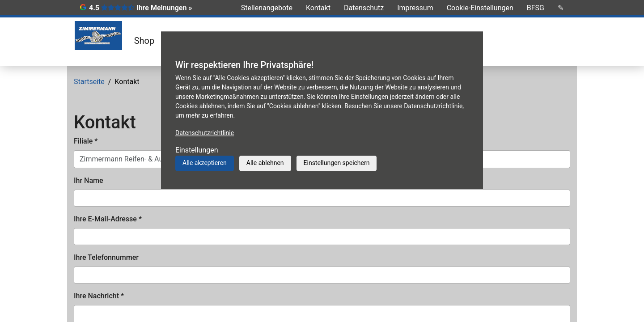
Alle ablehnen (265, 163)
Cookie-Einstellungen (480, 8)
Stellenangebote (267, 8)
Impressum (415, 8)
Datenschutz (364, 8)
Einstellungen (197, 150)
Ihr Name (89, 180)
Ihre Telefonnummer (106, 257)
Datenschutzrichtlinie (205, 133)
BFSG (536, 8)
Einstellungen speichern (337, 163)
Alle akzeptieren (205, 163)
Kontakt (318, 8)
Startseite (89, 82)
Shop (144, 41)
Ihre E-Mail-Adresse (108, 219)
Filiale (86, 141)
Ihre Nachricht (99, 296)
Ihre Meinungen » (164, 8)
